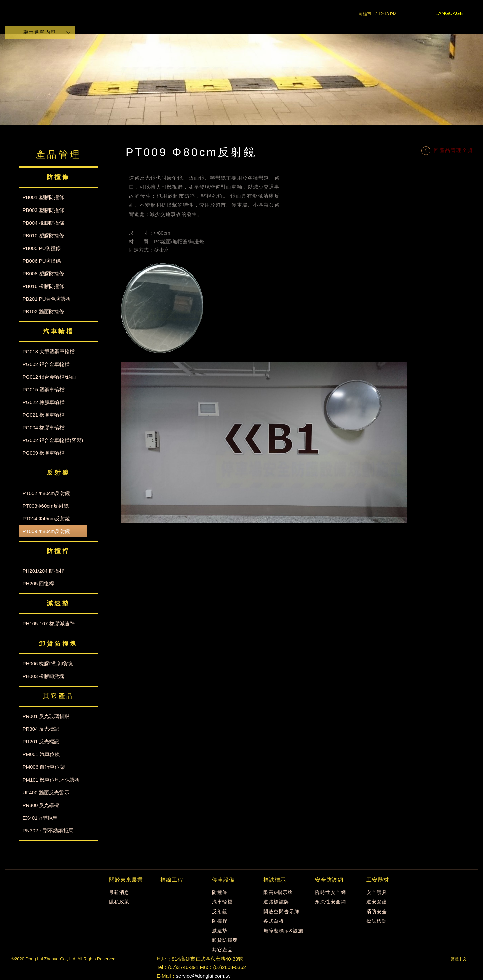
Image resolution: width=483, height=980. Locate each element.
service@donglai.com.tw (203, 976)
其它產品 (222, 950)
